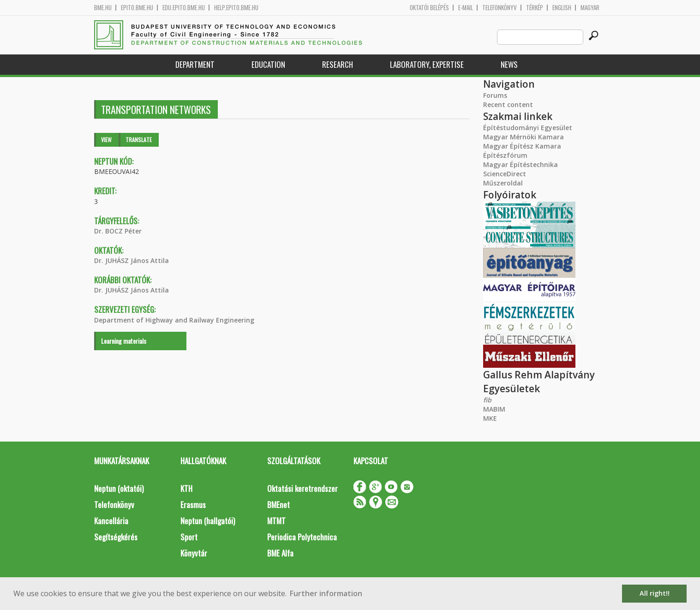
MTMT (276, 521)
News (509, 64)
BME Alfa (280, 553)
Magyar (590, 8)
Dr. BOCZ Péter (118, 231)
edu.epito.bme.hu (184, 8)
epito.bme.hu (137, 8)
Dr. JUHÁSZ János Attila (132, 260)
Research (338, 64)
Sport (189, 537)
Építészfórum (505, 155)
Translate (139, 140)
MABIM (494, 409)
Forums (495, 95)
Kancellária (111, 521)
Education (268, 64)
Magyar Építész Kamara (522, 146)
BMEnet (278, 505)
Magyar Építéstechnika (521, 164)
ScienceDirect (505, 174)
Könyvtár (194, 553)
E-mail (466, 8)
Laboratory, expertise (427, 64)
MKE (490, 418)
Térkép (535, 8)
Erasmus (193, 505)
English (562, 8)
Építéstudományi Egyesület (528, 128)
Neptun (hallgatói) (208, 521)
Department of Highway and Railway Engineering (174, 320)
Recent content (508, 105)
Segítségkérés (116, 537)
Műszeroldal (503, 183)
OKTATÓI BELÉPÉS (429, 8)
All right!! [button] (655, 593)
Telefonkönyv (500, 8)
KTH (186, 488)
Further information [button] (326, 593)
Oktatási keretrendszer (302, 488)
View (106, 140)
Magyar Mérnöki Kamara (524, 137)
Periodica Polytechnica (302, 537)
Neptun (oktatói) (119, 488)
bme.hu (103, 8)
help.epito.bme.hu (236, 8)
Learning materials (124, 341)
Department (195, 64)
